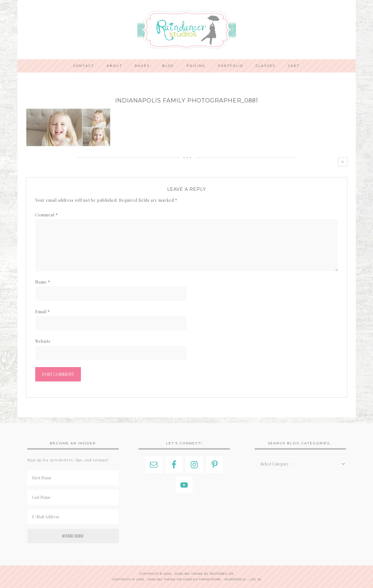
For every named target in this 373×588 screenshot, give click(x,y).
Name (43, 282)
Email (43, 312)
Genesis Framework (202, 579)
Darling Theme (162, 579)
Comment (47, 215)
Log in (255, 579)
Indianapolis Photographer (187, 30)
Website (43, 341)
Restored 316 (222, 574)
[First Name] (73, 478)
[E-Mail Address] (73, 517)
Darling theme (189, 574)
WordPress (235, 579)
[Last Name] (73, 497)
